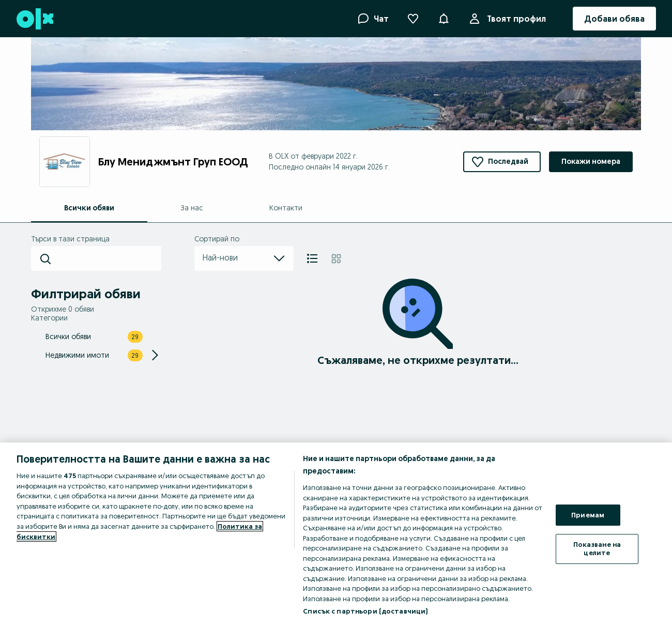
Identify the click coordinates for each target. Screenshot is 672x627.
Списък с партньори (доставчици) (365, 611)
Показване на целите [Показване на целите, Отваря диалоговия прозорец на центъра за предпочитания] (597, 548)
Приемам (588, 515)
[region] (336, 535)
